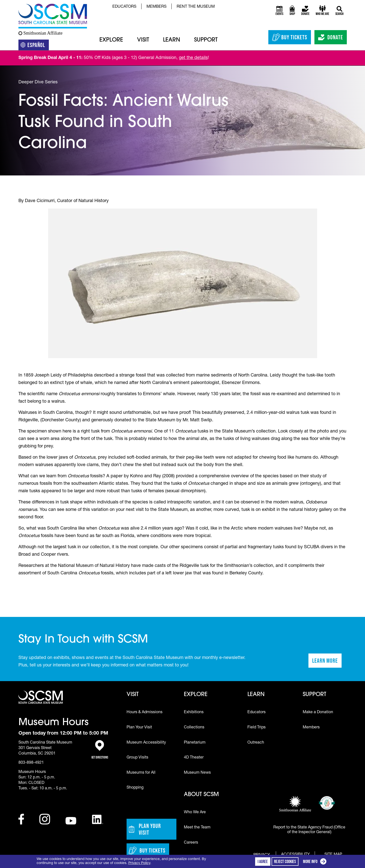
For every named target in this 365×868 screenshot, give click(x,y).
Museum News (197, 773)
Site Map (333, 855)
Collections (194, 728)
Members (156, 7)
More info (316, 862)
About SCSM (201, 795)
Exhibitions (194, 712)
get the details (193, 58)
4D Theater (194, 758)
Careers (191, 843)
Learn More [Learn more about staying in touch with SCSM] (327, 662)
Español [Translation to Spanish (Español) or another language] (35, 46)
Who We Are (195, 813)
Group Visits (137, 758)
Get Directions (100, 750)
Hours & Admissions (145, 712)
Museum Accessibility (146, 743)
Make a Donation (318, 712)
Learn (172, 40)
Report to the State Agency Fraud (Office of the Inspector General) (309, 830)
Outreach (256, 743)
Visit (143, 40)
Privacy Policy (139, 863)
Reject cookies (285, 862)
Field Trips (256, 728)
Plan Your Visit (139, 728)
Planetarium (195, 743)
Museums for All (141, 773)
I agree (263, 862)
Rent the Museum (196, 7)
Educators (124, 7)
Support (206, 40)
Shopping (135, 788)
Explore (111, 40)
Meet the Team (197, 828)
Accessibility (295, 855)
